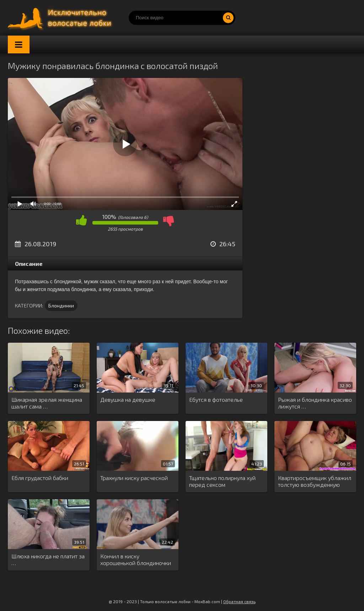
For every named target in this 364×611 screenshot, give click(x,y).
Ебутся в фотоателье (216, 399)
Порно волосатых (61, 18)
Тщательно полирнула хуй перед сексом (222, 481)
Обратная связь (239, 601)
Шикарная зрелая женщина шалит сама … (47, 403)
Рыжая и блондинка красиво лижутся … (315, 403)
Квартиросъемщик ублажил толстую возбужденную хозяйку (315, 481)
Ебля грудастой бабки (40, 478)
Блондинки (61, 305)
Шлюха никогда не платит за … (48, 559)
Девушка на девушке (128, 399)
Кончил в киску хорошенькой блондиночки (136, 559)
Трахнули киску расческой (134, 478)
